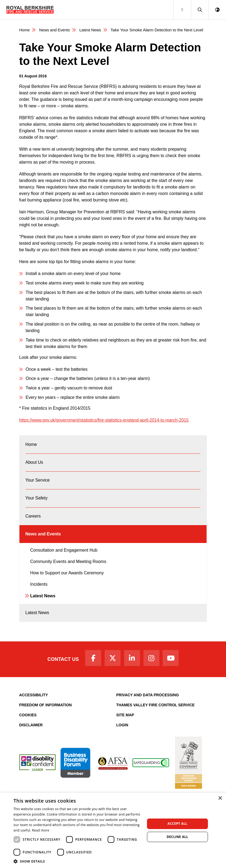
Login (122, 737)
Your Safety (37, 503)
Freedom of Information (45, 717)
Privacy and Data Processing (148, 707)
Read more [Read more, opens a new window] (41, 830)
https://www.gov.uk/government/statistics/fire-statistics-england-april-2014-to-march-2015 (104, 420)
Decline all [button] (177, 837)
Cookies (28, 727)
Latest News (43, 605)
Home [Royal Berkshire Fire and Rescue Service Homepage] (25, 30)
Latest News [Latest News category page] (92, 30)
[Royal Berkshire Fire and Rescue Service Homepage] (30, 10)
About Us (35, 464)
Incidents (39, 593)
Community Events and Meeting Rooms (68, 571)
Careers (33, 523)
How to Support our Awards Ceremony (67, 582)
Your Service (38, 484)
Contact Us (60, 671)
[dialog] (113, 830)
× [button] (220, 798)
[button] (200, 10)
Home (31, 445)
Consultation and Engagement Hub (64, 559)
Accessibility (34, 707)
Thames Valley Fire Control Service (155, 717)
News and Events (43, 542)
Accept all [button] (177, 824)
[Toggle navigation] (182, 10)
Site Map (125, 727)
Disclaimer (31, 737)
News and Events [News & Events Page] (55, 30)
